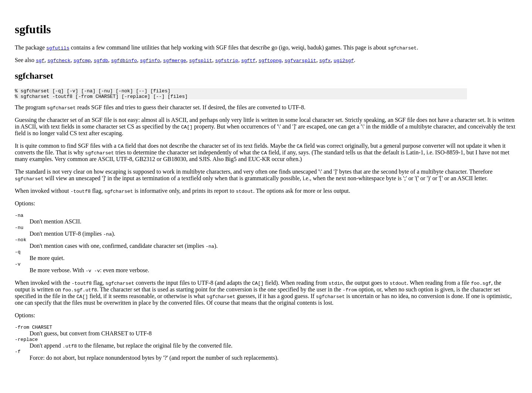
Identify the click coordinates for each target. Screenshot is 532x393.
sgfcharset (34, 76)
